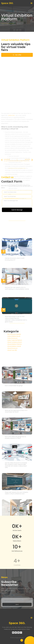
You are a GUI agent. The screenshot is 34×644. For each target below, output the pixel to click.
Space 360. (7, 3)
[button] (31, 3)
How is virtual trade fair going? (14, 513)
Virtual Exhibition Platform (17, 18)
